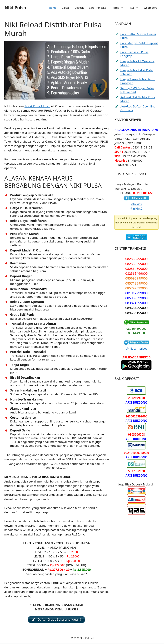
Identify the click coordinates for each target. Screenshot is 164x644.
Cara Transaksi (98, 8)
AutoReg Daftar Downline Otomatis (138, 108)
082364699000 (136, 329)
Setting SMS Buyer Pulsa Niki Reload (137, 90)
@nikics (136, 204)
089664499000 (136, 333)
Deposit (79, 8)
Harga (119, 8)
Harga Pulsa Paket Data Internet (136, 72)
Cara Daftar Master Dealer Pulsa (138, 36)
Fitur (135, 8)
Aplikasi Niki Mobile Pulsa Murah (138, 99)
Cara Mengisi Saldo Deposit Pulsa (139, 45)
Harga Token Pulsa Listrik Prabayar (138, 81)
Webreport (150, 8)
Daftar (65, 8)
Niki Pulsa (15, 8)
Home (53, 8)
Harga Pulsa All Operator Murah (137, 63)
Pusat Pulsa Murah (37, 106)
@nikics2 (137, 208)
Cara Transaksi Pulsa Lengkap (134, 54)
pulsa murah (31, 495)
